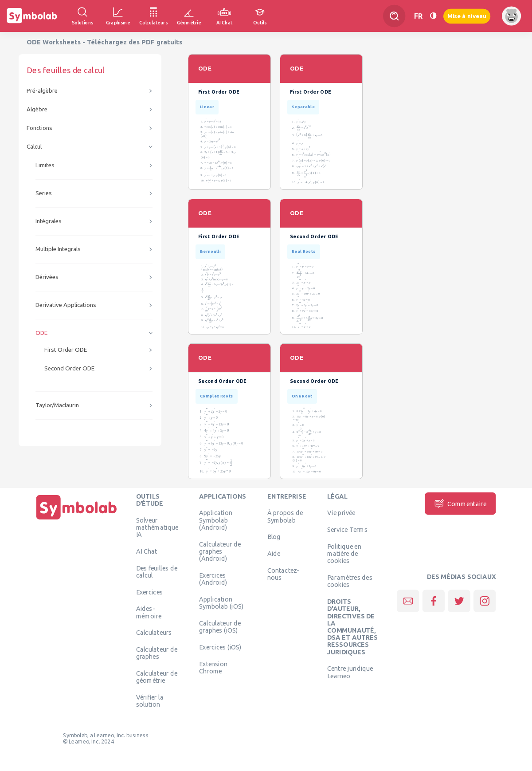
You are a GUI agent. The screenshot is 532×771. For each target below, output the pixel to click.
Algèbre (37, 109)
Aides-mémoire (149, 612)
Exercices (149, 592)
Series (44, 193)
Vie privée (341, 513)
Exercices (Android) (213, 578)
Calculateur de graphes (157, 653)
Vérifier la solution (150, 701)
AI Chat (147, 551)
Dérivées (47, 277)
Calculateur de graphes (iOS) (220, 626)
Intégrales (49, 221)
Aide (274, 554)
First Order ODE (66, 350)
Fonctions (39, 128)
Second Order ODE (69, 368)
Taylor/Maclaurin (57, 405)
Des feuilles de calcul (157, 571)
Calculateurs (154, 633)
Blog (274, 537)
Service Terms (347, 530)
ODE (41, 333)
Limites (45, 165)
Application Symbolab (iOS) (221, 602)
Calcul (34, 147)
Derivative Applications (66, 305)
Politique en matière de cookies (344, 553)
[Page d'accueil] (77, 519)
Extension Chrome (213, 667)
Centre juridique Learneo (350, 672)
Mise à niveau (467, 16)
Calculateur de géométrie (157, 677)
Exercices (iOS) (220, 647)
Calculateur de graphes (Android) (220, 551)
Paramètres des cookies (350, 581)
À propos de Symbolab (285, 516)
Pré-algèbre (42, 91)
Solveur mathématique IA (157, 527)
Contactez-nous (283, 574)
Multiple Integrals (58, 249)
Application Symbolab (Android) (216, 520)
